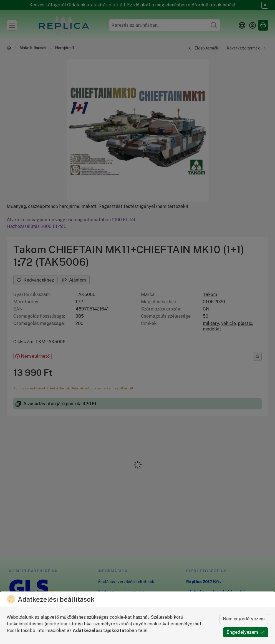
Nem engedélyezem (244, 619)
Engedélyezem (246, 632)
